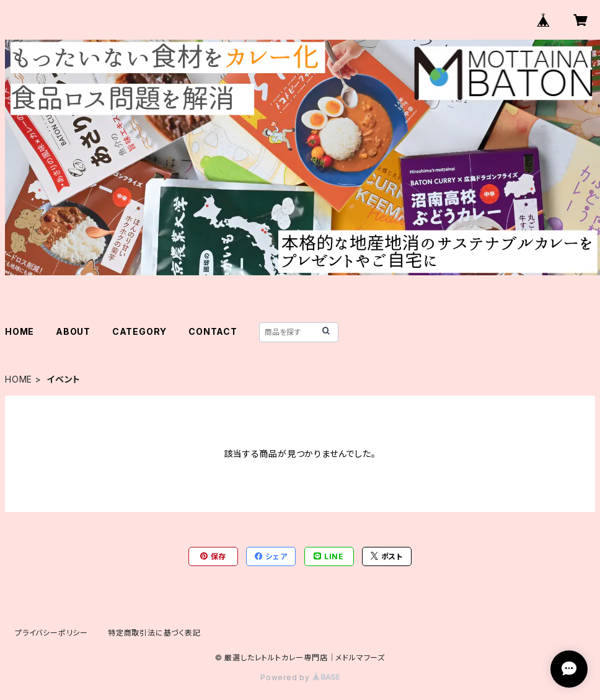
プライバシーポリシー (51, 633)
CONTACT (213, 331)
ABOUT (73, 331)
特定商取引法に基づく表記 (154, 633)
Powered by (300, 677)
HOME (20, 331)
